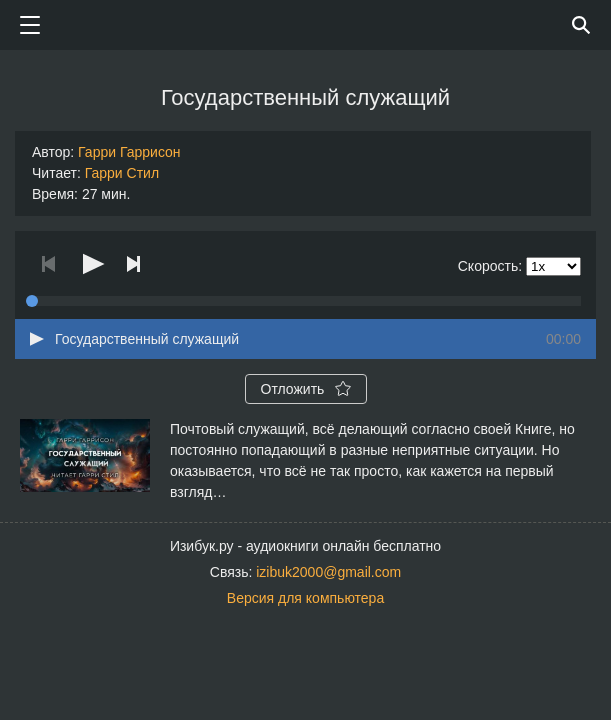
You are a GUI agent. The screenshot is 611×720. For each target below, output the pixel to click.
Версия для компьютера (305, 598)
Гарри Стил (122, 173)
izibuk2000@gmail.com (328, 572)
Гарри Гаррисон (129, 152)
